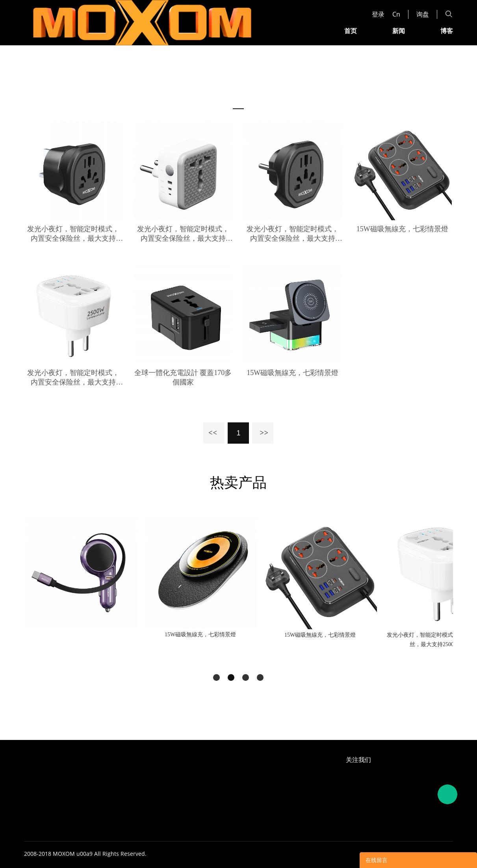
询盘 (423, 14)
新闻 (399, 31)
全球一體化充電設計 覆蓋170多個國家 (183, 377)
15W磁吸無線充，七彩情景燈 (402, 229)
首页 (351, 31)
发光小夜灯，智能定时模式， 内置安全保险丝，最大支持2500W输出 (73, 234)
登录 (378, 14)
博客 (447, 31)
